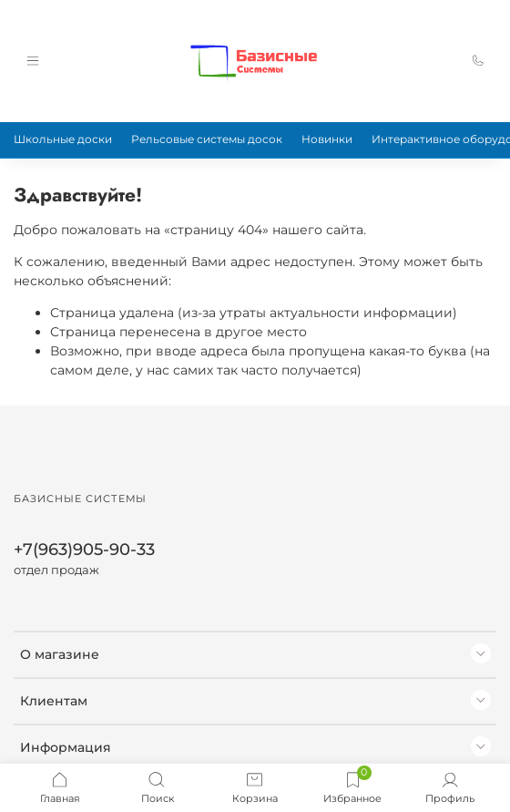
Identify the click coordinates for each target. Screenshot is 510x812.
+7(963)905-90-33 (84, 549)
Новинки (327, 139)
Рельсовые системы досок (207, 139)
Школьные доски (63, 139)
